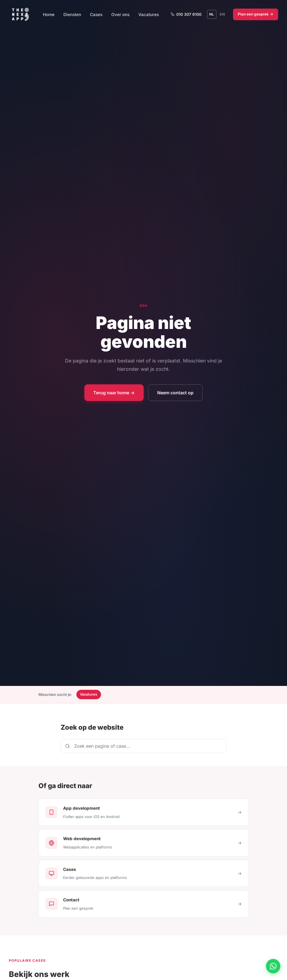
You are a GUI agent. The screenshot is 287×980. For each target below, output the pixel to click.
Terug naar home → (114, 393)
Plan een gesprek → (255, 14)
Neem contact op (175, 393)
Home (49, 15)
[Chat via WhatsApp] (273, 966)
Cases (96, 15)
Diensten (72, 15)
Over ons (120, 15)
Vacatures (149, 15)
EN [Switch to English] (222, 14)
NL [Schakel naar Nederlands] (212, 14)
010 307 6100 (186, 14)
